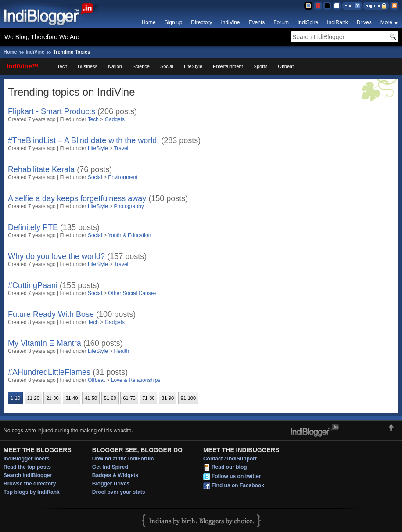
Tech (62, 66)
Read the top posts (27, 467)
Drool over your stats (119, 492)
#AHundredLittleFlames (49, 372)
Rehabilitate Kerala (41, 169)
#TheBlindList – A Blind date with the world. (83, 140)
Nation (115, 66)
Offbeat (286, 66)
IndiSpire (308, 22)
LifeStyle (193, 66)
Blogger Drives (111, 484)
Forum (281, 22)
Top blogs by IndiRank (32, 492)
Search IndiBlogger (28, 475)
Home (149, 22)
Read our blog (229, 467)
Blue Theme (308, 6)
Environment (123, 177)
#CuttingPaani (33, 285)
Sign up (174, 22)
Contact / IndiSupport (230, 459)
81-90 (168, 398)
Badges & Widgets (115, 475)
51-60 (110, 398)
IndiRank (337, 22)
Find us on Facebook (238, 485)
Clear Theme (337, 6)
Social (167, 66)
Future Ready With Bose (51, 314)
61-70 (129, 398)
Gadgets (115, 119)
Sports (261, 66)
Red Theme (318, 6)
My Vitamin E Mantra (45, 343)
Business (88, 66)
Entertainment (228, 66)
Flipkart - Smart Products (52, 111)
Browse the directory (30, 484)
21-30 (52, 398)
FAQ (352, 6)
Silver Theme (327, 6)
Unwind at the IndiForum (123, 459)
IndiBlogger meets (27, 459)
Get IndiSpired (110, 467)
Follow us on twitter (236, 476)
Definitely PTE (33, 227)
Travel (121, 148)
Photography (129, 206)
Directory (201, 22)
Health (122, 351)
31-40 (72, 398)
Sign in (376, 6)
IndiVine (230, 22)
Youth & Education (129, 235)
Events (257, 22)
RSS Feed (394, 6)
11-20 (33, 398)
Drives (364, 22)
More (386, 22)
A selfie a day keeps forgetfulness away (77, 198)
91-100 (188, 398)
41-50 (91, 398)
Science (141, 66)
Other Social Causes (132, 293)
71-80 (148, 398)
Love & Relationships (136, 380)
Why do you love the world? (56, 256)
